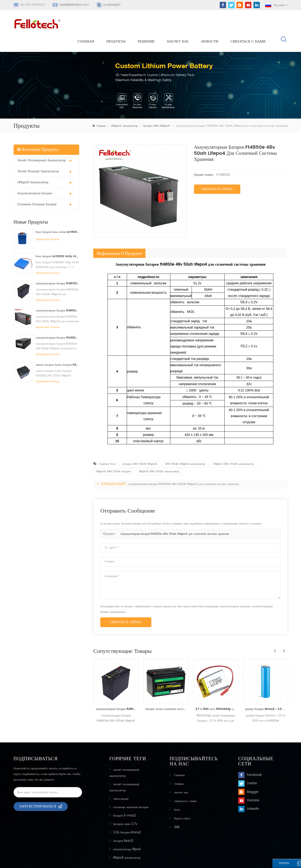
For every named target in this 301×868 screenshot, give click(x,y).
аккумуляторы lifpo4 (127, 833)
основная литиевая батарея (37, 188)
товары (178, 767)
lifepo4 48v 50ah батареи (114, 455)
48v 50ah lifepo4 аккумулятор (185, 447)
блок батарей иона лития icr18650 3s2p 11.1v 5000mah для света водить (58, 215)
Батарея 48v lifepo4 (157, 110)
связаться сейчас (126, 606)
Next (283, 632)
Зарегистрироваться (38, 792)
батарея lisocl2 (123, 825)
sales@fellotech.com (74, 5)
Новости (210, 24)
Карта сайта (181, 801)
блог (176, 792)
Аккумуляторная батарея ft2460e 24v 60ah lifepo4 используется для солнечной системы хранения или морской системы (58, 321)
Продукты (116, 24)
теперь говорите (278, 864)
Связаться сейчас (217, 173)
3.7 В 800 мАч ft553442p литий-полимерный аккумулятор (216, 693)
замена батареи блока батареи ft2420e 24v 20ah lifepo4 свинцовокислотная (58, 348)
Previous (273, 632)
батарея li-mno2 (124, 799)
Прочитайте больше (48, 223)
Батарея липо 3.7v (125, 808)
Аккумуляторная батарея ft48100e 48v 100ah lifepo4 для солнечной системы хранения (58, 267)
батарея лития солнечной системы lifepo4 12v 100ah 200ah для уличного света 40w (166, 693)
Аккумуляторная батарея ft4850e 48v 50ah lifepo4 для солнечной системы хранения (58, 294)
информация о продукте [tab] (119, 237)
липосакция (121, 783)
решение (146, 24)
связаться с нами (248, 24)
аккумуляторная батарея (35, 177)
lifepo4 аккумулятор (124, 110)
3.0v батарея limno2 (127, 816)
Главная (86, 24)
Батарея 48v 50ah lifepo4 (140, 447)
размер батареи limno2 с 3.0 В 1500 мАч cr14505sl (266, 693)
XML (176, 809)
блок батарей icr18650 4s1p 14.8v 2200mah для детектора (58, 240)
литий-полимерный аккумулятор (42, 144)
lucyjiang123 (112, 5)
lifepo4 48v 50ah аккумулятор (234, 447)
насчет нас (178, 24)
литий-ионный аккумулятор (38, 155)
